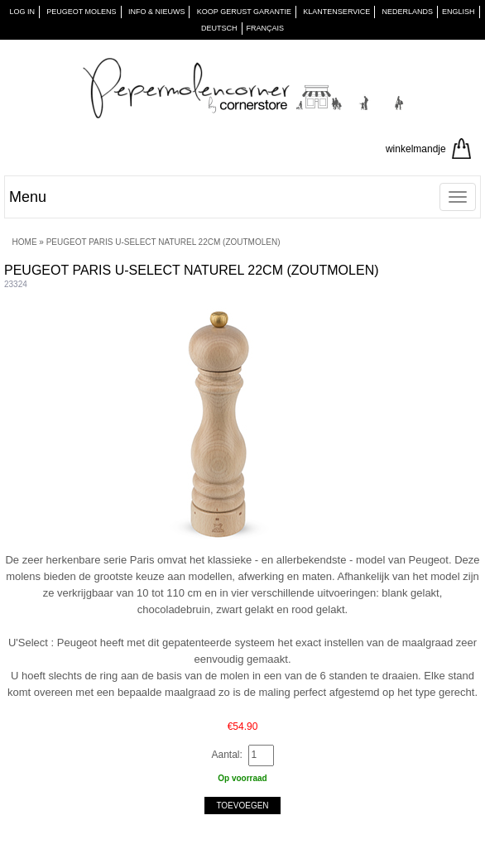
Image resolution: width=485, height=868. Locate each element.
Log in (22, 12)
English (459, 12)
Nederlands (408, 12)
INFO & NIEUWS (157, 12)
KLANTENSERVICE (336, 12)
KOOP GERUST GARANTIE (244, 12)
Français (266, 28)
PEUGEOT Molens (81, 12)
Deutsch (219, 28)
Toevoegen (242, 806)
